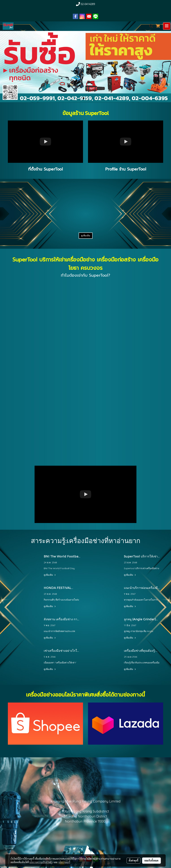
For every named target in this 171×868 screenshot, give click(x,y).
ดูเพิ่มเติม (86, 236)
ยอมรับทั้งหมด (151, 860)
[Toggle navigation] (167, 26)
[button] (150, 26)
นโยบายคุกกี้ (64, 862)
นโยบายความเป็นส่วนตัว (41, 862)
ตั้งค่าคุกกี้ (134, 860)
